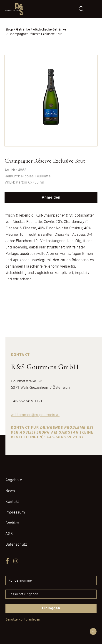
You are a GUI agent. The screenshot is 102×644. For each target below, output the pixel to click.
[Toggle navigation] (93, 9)
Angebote (14, 480)
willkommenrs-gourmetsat (35, 415)
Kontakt (12, 502)
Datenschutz (16, 544)
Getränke (23, 29)
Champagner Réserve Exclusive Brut (35, 34)
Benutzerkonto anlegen (23, 620)
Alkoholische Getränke (50, 29)
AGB (9, 534)
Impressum (15, 512)
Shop (9, 29)
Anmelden (51, 197)
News (10, 491)
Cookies (12, 523)
